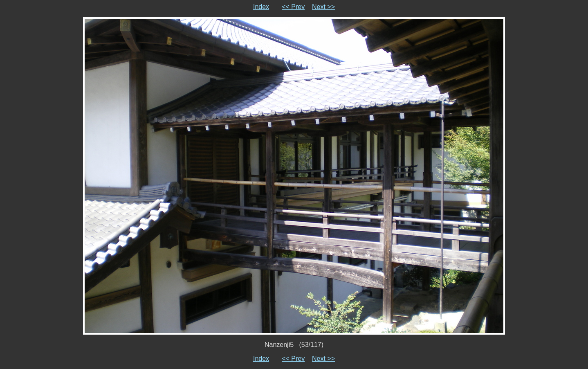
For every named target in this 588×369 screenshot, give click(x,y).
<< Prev (293, 7)
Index (261, 7)
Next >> (323, 7)
